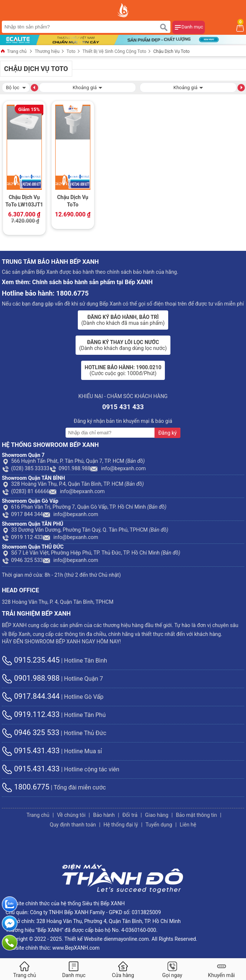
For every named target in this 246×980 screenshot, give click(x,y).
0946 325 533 (22, 560)
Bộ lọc (16, 87)
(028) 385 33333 (26, 468)
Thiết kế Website (84, 939)
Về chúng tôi (71, 815)
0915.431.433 (31, 751)
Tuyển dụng (159, 825)
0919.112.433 (31, 714)
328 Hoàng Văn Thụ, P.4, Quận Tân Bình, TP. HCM (73, 484)
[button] (34, 87)
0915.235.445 (31, 660)
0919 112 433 (22, 537)
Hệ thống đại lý (121, 825)
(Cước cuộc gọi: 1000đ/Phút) (123, 370)
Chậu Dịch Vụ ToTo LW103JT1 (24, 201)
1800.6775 (26, 787)
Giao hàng (157, 815)
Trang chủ (13, 52)
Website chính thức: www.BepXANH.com (53, 948)
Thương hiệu (47, 51)
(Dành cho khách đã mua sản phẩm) (123, 320)
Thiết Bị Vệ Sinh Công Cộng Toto (114, 51)
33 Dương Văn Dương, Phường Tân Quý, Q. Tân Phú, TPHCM (85, 530)
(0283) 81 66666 (26, 491)
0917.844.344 (31, 696)
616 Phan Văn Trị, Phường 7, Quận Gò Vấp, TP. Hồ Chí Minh (84, 507)
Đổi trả (130, 815)
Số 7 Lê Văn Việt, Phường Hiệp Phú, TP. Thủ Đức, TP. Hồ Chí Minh (91, 553)
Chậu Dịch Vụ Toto (172, 51)
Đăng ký (167, 433)
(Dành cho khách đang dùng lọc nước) (123, 345)
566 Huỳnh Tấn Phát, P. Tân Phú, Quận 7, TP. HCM (73, 461)
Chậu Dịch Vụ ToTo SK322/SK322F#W (73, 202)
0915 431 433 (123, 407)
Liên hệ (188, 825)
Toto (71, 51)
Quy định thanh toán (73, 825)
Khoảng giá (87, 87)
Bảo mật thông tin (197, 815)
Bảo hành (104, 815)
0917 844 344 (22, 514)
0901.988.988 (70, 468)
